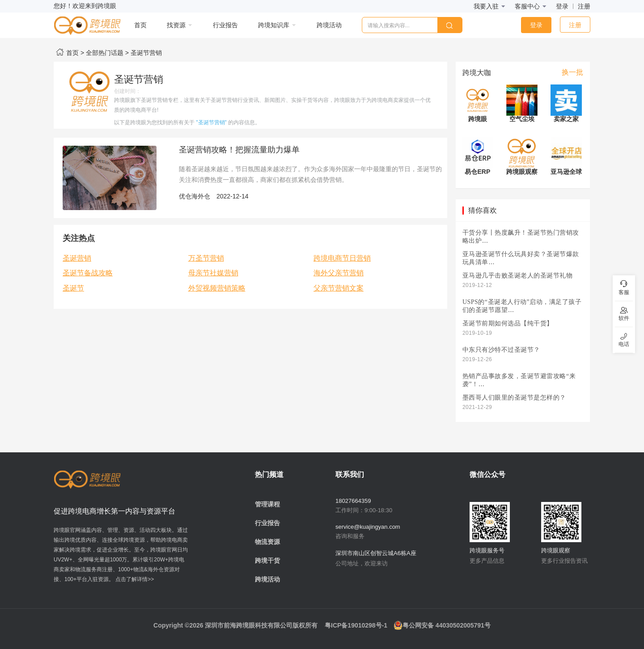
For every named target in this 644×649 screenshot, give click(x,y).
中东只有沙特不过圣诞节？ (501, 350)
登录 (562, 6)
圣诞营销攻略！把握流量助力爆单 (239, 150)
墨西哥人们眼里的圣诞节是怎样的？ (514, 398)
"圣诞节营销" (211, 122)
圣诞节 (73, 288)
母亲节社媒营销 (213, 273)
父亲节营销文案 (339, 288)
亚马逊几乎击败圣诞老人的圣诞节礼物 (518, 276)
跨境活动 (267, 579)
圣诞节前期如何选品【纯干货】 (508, 323)
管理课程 (267, 504)
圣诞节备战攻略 (88, 273)
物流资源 (267, 542)
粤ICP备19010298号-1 (356, 625)
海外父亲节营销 (339, 273)
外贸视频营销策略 (217, 288)
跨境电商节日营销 (342, 258)
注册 (584, 6)
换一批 (572, 72)
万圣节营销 (206, 258)
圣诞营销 (77, 258)
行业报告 (267, 523)
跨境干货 (267, 560)
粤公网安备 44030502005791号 (442, 625)
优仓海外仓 (195, 196)
